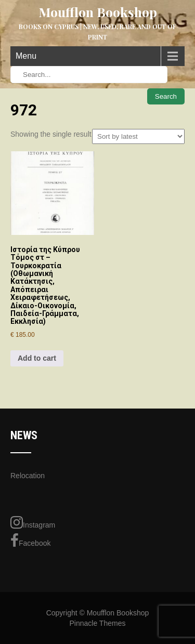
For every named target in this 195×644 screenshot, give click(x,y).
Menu (26, 56)
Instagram (33, 522)
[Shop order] (138, 136)
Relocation (28, 476)
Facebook (30, 541)
